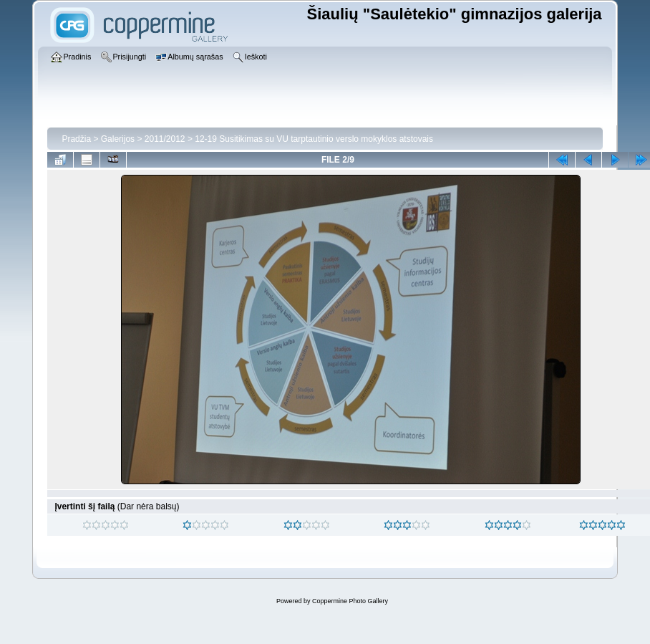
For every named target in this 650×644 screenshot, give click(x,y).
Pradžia (76, 139)
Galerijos (118, 139)
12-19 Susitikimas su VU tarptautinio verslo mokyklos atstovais (314, 139)
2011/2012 (165, 139)
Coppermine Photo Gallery (350, 601)
